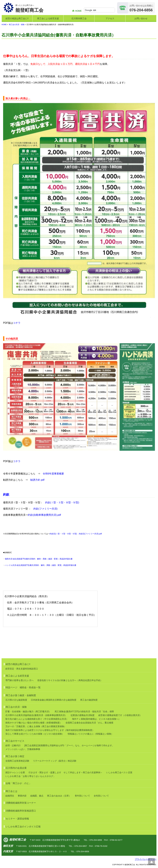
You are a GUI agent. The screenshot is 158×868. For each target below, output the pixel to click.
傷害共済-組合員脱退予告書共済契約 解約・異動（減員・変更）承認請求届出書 (39, 559)
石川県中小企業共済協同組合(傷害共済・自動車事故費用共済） (36, 715)
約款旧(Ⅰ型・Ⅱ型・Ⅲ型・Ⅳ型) (63, 534)
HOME (78, 11)
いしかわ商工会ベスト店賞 (119, 772)
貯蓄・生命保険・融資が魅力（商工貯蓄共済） (28, 711)
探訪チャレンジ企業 (15, 772)
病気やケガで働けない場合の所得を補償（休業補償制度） (34, 723)
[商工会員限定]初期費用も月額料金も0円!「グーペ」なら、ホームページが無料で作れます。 (69, 745)
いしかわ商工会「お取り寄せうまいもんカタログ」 (30, 776)
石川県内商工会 (79, 18)
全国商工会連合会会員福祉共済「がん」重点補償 (89, 723)
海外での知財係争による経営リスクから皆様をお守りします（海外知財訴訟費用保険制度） (50, 730)
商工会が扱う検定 (15, 756)
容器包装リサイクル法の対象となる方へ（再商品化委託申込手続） (70, 680)
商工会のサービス (15, 741)
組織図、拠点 (37, 796)
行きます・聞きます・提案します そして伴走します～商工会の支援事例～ (66, 772)
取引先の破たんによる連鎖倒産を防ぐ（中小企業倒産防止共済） (37, 719)
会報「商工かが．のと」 (19, 783)
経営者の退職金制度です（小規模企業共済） (120, 715)
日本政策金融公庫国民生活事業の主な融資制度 (54, 700)
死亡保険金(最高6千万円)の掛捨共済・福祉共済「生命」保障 (84, 711)
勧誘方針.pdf (37, 480)
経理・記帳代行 (13, 745)
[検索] (100, 10)
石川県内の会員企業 (16, 768)
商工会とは (12, 791)
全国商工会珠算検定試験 (17, 761)
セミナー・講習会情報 (17, 819)
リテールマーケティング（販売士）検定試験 (55, 761)
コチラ (17, 323)
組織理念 (10, 796)
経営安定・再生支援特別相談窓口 (22, 669)
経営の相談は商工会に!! (17, 18)
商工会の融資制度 (89, 700)
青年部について (82, 796)
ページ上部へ (151, 861)
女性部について (101, 796)
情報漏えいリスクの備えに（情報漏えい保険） (90, 734)
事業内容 (22, 796)
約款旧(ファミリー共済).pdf (90, 534)
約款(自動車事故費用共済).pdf (44, 515)
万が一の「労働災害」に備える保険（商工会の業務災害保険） (36, 726)
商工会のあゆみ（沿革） (59, 796)
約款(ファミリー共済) (45, 509)
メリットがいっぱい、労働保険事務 (23, 749)
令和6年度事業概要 (53, 474)
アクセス (110, 18)
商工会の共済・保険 (17, 25)
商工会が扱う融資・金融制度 (21, 695)
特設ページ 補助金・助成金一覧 (23, 687)
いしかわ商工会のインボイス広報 (23, 827)
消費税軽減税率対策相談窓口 (21, 811)
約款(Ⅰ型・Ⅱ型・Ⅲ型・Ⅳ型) (62, 502)
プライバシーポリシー (146, 859)
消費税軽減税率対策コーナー (21, 803)
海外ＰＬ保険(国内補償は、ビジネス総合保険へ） (96, 719)
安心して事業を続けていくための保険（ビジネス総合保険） (35, 734)
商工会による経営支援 (48, 18)
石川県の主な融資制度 (16, 700)
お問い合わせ (141, 18)
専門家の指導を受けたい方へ (20, 680)
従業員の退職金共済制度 (83, 715)
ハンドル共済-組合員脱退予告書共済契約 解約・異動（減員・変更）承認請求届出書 (41, 565)
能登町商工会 (18, 840)
